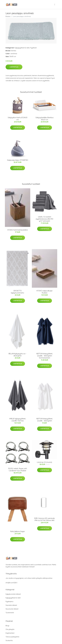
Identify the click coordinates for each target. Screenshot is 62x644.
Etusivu (8, 16)
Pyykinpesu (9, 601)
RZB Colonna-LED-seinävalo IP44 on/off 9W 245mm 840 (45, 519)
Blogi (7, 626)
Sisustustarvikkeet (12, 609)
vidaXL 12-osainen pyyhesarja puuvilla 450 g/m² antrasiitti (45, 219)
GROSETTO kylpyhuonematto (18, 292)
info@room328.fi (11, 583)
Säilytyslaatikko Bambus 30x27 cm (45, 119)
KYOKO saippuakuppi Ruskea (44, 292)
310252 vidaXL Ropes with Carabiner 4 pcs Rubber (18, 470)
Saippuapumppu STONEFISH (18, 160)
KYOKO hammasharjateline (18, 230)
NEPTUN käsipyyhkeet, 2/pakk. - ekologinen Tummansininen (45, 356)
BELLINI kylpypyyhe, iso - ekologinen (18, 355)
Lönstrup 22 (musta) (44, 462)
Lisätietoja (14, 67)
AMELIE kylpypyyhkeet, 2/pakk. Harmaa (18, 420)
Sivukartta (9, 640)
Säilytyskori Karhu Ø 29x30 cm (18, 119)
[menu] (55, 5)
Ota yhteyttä (10, 629)
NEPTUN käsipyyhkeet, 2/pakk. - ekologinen (45, 420)
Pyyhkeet (33, 48)
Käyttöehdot (10, 633)
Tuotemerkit (10, 613)
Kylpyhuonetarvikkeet (13, 594)
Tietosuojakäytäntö (12, 637)
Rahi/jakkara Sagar (18, 531)
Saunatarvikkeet (11, 605)
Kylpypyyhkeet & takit (22, 48)
